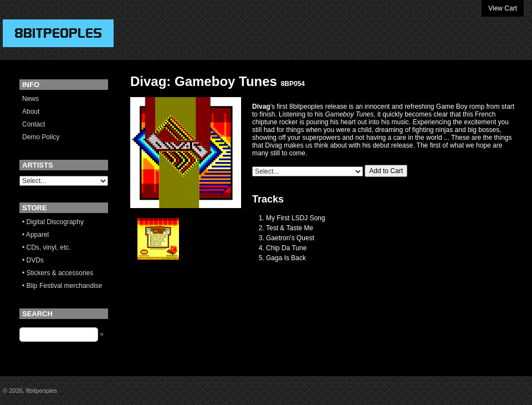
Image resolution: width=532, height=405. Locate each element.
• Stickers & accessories (58, 273)
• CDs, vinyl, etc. (47, 247)
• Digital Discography (53, 222)
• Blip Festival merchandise (62, 286)
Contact (34, 124)
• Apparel (35, 235)
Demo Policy (41, 137)
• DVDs (33, 260)
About (31, 112)
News (30, 99)
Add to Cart (386, 171)
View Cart (503, 8)
